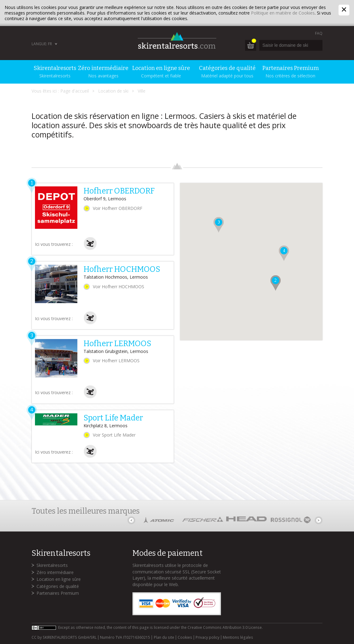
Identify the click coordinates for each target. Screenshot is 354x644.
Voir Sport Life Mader (114, 435)
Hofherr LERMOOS (117, 344)
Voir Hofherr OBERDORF (118, 208)
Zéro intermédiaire (55, 572)
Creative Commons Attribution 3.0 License (225, 627)
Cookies (185, 637)
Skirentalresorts (52, 565)
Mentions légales (238, 637)
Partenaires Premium (58, 593)
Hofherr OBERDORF (119, 191)
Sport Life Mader (113, 418)
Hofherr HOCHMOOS (122, 269)
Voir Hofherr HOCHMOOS (119, 287)
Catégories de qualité (58, 586)
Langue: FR (42, 44)
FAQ (319, 33)
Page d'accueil (75, 91)
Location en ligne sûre (59, 579)
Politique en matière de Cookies (283, 13)
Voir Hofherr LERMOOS (116, 361)
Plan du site (164, 637)
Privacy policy (207, 637)
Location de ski (113, 91)
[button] (276, 283)
